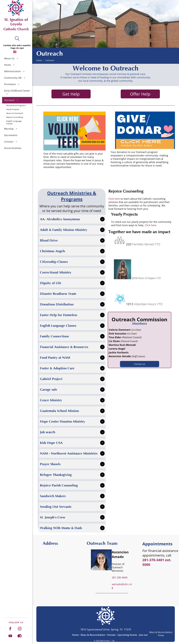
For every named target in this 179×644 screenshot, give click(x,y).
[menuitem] (17, 58)
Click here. (151, 225)
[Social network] (20, 636)
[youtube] (10, 636)
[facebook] (10, 629)
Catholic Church (16, 29)
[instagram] (20, 629)
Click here (114, 199)
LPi (116, 641)
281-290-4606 (120, 577)
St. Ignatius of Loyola (16, 22)
